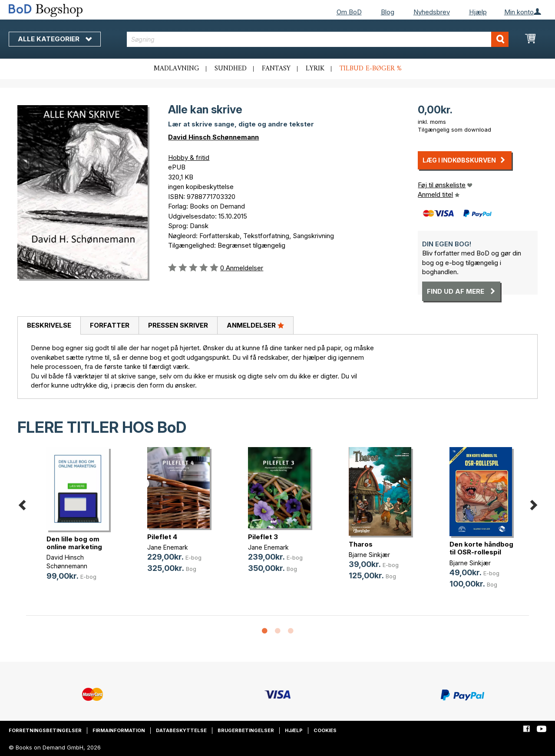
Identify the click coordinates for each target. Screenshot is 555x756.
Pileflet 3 (263, 537)
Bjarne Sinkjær (369, 555)
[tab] (49, 326)
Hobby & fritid (189, 157)
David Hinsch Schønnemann (213, 137)
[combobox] (318, 39)
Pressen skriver (178, 325)
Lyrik (315, 69)
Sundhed (231, 69)
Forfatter (110, 325)
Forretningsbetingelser (45, 730)
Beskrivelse (49, 325)
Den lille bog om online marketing (74, 543)
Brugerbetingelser (246, 730)
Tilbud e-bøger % (371, 69)
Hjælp (478, 12)
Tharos (361, 544)
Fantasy (276, 69)
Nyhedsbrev (432, 12)
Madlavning (177, 69)
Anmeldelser (255, 325)
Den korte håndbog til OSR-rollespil (481, 548)
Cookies (325, 730)
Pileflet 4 (162, 537)
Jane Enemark (168, 547)
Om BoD (349, 12)
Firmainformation (119, 730)
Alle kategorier (55, 39)
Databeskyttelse (181, 730)
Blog (388, 12)
